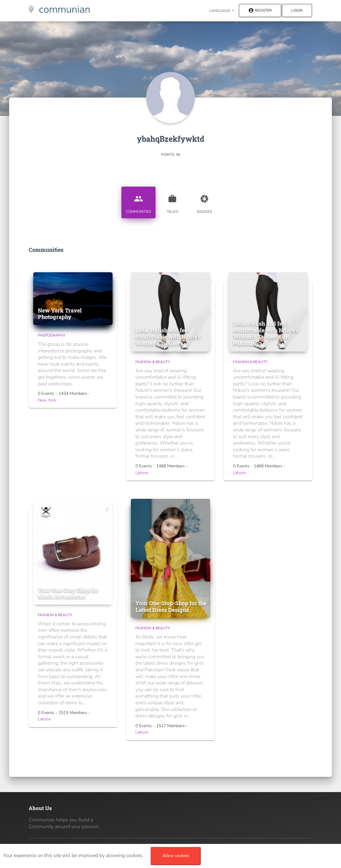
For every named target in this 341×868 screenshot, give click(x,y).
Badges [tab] (204, 202)
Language (220, 11)
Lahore (142, 473)
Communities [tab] (138, 202)
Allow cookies (176, 856)
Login (297, 10)
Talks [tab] (172, 202)
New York (47, 400)
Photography (52, 335)
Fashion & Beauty (153, 362)
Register (260, 11)
